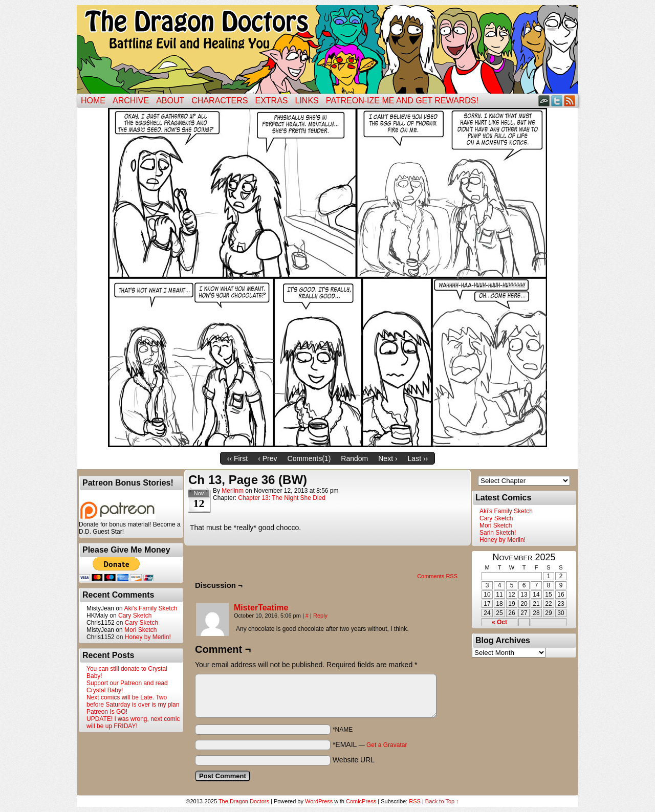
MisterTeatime (261, 608)
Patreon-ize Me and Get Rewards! (402, 101)
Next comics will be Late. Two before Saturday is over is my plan (133, 701)
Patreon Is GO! (107, 712)
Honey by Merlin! (148, 637)
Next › (388, 458)
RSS (570, 101)
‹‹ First (237, 458)
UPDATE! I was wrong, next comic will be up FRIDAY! (133, 722)
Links (307, 101)
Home (93, 101)
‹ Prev (267, 458)
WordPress (319, 801)
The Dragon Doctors (244, 801)
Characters (220, 101)
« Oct (499, 622)
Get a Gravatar (387, 745)
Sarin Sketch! (498, 533)
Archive (131, 101)
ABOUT (170, 101)
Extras (271, 101)
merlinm (233, 491)
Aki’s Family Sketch (150, 608)
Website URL (354, 760)
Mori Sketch (140, 630)
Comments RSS (437, 576)
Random (354, 458)
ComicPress (361, 801)
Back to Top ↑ (442, 801)
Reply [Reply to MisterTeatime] (320, 616)
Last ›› (418, 458)
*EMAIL (370, 744)
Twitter (557, 101)
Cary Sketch (135, 616)
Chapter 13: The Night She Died (282, 498)
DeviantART (544, 101)
